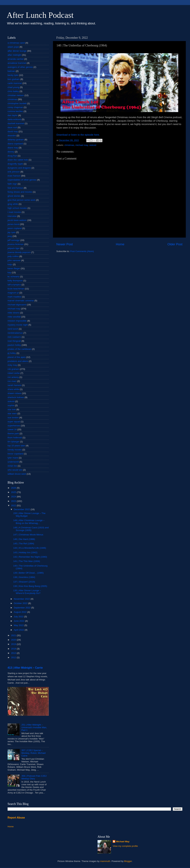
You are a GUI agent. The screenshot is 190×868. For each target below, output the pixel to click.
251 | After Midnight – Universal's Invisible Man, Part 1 (34, 727)
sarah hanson (14, 385)
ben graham (14, 79)
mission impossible (17, 321)
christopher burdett (17, 103)
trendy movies (15, 450)
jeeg (10, 236)
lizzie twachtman (16, 289)
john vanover (14, 260)
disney (11, 152)
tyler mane (13, 458)
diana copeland (15, 144)
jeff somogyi (14, 240)
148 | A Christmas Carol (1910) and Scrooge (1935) (31, 529)
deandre (12, 136)
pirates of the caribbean (19, 349)
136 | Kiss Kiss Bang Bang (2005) (30, 586)
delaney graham (16, 140)
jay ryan (12, 232)
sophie (11, 405)
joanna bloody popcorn (19, 252)
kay (9, 272)
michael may (82, 145)
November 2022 (22, 599)
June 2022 (19, 621)
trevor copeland (15, 454)
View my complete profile (125, 846)
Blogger (128, 861)
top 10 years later (16, 446)
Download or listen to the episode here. (78, 135)
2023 (14, 501)
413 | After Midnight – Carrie (25, 668)
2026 (14, 488)
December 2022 (22, 509)
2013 (14, 653)
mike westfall (14, 317)
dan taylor (13, 115)
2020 (14, 640)
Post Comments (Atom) (82, 251)
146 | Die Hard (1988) (24, 539)
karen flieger (14, 268)
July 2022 (19, 617)
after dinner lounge (17, 51)
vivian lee (12, 466)
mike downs (14, 313)
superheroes (14, 426)
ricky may (12, 365)
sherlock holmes (16, 397)
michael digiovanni (17, 305)
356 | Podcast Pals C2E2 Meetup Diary (34, 777)
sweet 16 (12, 429)
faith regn (12, 184)
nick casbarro (14, 337)
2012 (14, 657)
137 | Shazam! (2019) (24, 582)
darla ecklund (14, 119)
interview (12, 216)
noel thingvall (14, 341)
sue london (13, 418)
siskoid (93, 145)
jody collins (13, 256)
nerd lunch (13, 329)
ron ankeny (13, 377)
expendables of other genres (22, 180)
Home (120, 244)
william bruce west (17, 474)
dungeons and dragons (19, 168)
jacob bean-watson (17, 220)
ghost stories (14, 196)
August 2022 (21, 612)
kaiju (10, 264)
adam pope (13, 47)
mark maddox (14, 297)
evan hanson (14, 176)
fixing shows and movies (20, 192)
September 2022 (23, 608)
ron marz (12, 381)
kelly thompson (15, 281)
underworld (13, 462)
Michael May (123, 842)
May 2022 (19, 625)
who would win (15, 470)
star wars (12, 413)
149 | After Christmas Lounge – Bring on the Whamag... (29, 522)
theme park (13, 433)
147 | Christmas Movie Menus (28, 535)
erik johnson (14, 172)
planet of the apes (17, 357)
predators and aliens (18, 361)
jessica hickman (16, 244)
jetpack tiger (14, 248)
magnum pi (13, 293)
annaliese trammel (17, 63)
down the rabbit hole (18, 160)
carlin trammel (15, 83)
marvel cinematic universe (21, 301)
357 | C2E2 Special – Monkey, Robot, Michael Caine (33, 753)
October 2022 (21, 603)
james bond (13, 224)
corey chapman (15, 107)
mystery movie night (18, 325)
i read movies (14, 212)
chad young (13, 87)
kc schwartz (14, 277)
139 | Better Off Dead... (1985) (29, 573)
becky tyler (13, 75)
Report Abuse (16, 818)
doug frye (12, 156)
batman (11, 71)
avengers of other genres (20, 67)
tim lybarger (14, 442)
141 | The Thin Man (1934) (27, 561)
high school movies (17, 208)
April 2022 (19, 630)
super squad (14, 422)
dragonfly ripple (15, 164)
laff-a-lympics (14, 285)
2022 (14, 506)
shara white (13, 389)
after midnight (14, 55)
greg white (13, 204)
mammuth (105, 861)
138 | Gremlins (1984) (24, 577)
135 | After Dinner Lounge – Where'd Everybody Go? (27, 592)
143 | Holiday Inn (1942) (25, 552)
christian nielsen (16, 95)
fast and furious (15, 188)
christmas (69, 145)
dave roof (12, 127)
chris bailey (13, 91)
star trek (12, 409)
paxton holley (14, 345)
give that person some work (21, 200)
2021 (14, 635)
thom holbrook (15, 438)
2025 (14, 492)
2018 (14, 649)
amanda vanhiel (16, 59)
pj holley (12, 353)
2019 (14, 644)
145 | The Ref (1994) (24, 544)
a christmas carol (16, 43)
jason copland (15, 228)
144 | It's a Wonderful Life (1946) (30, 548)
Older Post (175, 244)
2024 (14, 497)
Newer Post (65, 244)
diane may (13, 148)
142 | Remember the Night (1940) (30, 557)
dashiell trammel (16, 123)
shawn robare (14, 393)
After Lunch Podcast (40, 15)
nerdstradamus (15, 333)
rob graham (13, 369)
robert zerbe (14, 373)
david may (13, 131)
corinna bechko (15, 111)
